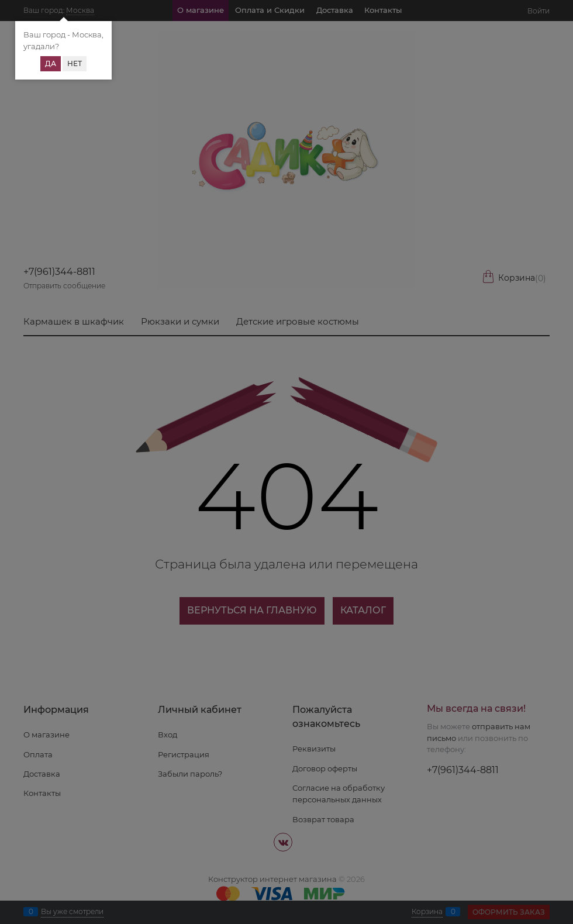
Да (51, 63)
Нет (75, 63)
